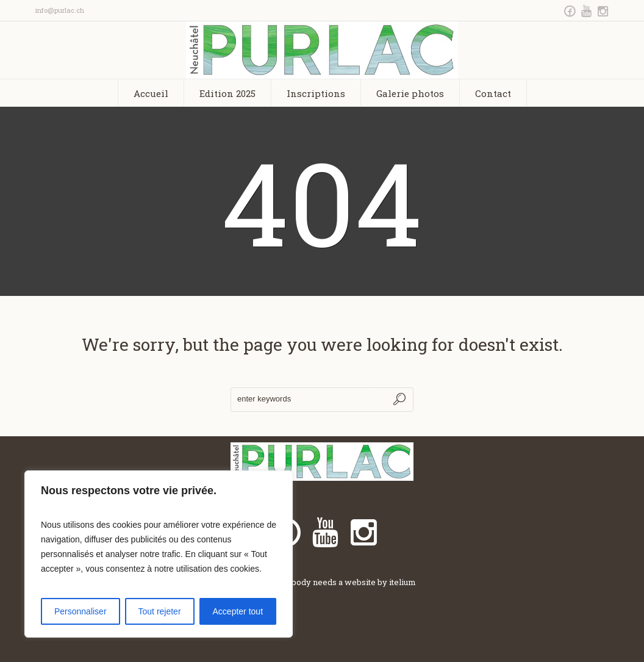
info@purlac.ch (60, 10)
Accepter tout (238, 611)
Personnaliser (80, 611)
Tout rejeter (160, 611)
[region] (159, 554)
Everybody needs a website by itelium (342, 582)
